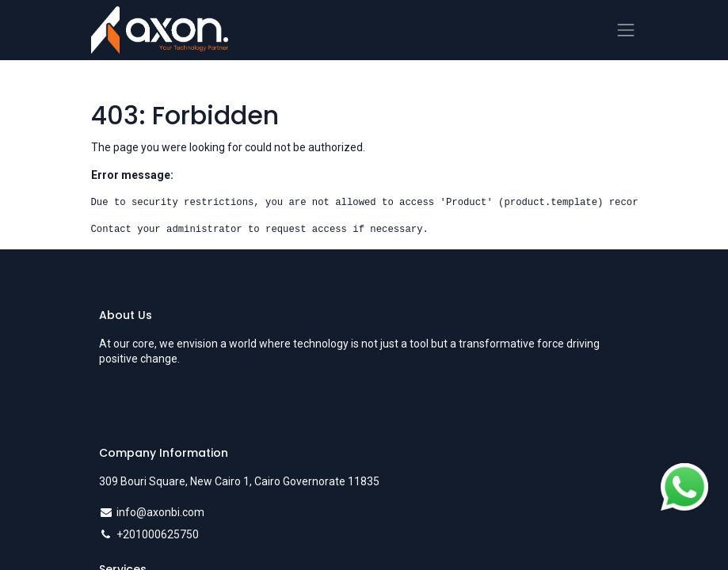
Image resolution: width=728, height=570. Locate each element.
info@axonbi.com (160, 512)
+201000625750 (158, 534)
